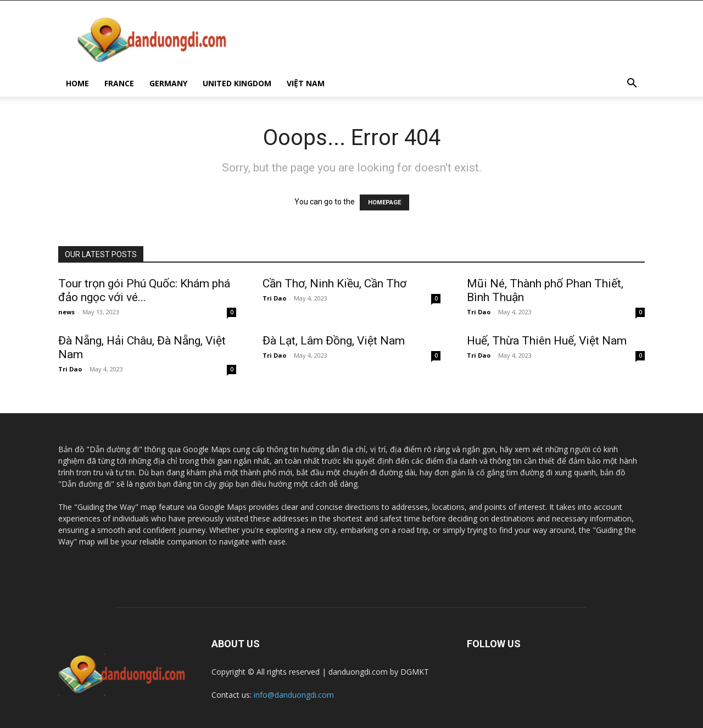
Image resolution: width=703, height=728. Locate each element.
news (66, 312)
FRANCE (119, 83)
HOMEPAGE (384, 202)
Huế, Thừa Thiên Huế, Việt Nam (547, 341)
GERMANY (168, 83)
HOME (77, 83)
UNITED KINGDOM (237, 83)
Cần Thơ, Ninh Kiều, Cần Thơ (334, 284)
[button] (632, 84)
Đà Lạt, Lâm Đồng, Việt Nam (334, 341)
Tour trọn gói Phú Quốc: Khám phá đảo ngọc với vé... (144, 290)
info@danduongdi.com (294, 695)
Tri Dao (274, 298)
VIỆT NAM (306, 83)
